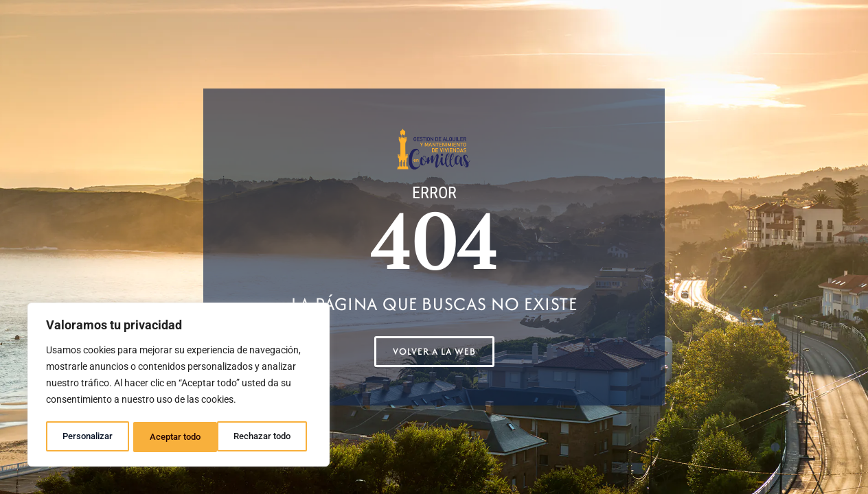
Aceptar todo (270, 437)
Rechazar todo (178, 437)
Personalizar (87, 437)
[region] (179, 386)
